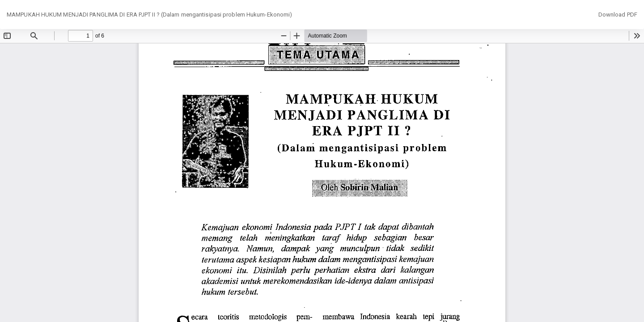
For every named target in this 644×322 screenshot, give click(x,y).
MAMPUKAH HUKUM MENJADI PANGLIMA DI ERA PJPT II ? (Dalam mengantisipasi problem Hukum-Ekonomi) (149, 15)
